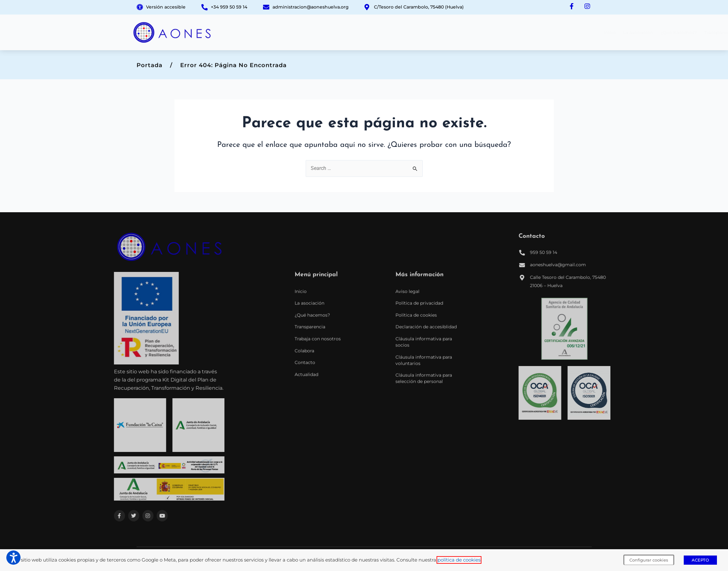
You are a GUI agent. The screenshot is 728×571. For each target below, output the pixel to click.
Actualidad (589, 33)
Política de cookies (416, 408)
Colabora (532, 33)
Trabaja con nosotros (491, 33)
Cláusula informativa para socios (424, 436)
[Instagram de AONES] (587, 6)
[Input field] (416, 167)
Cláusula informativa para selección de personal (424, 472)
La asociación (362, 33)
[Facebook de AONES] (571, 6)
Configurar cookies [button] (649, 560)
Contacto (560, 33)
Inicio (334, 33)
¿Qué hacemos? (403, 33)
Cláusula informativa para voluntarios (424, 454)
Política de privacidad (419, 397)
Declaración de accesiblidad (426, 420)
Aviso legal (407, 385)
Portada (150, 68)
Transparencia (444, 33)
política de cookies (459, 560)
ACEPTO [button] (700, 560)
